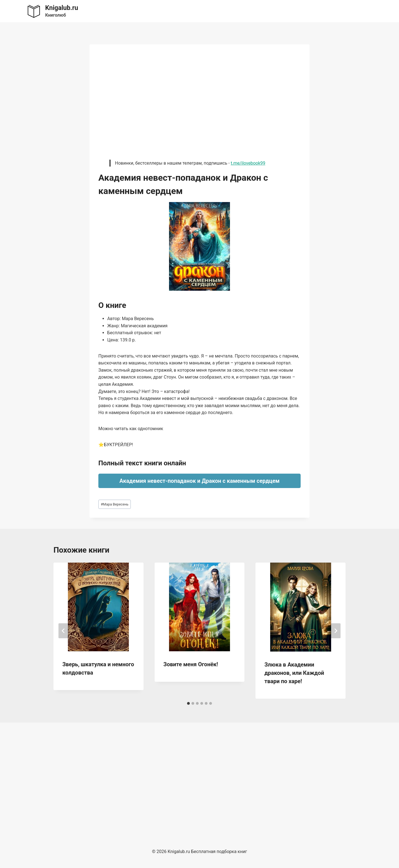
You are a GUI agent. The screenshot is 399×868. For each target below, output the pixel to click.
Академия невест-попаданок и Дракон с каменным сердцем (199, 481)
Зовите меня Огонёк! (191, 664)
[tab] (188, 703)
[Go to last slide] (63, 631)
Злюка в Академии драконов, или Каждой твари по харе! (294, 673)
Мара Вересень (115, 504)
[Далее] (336, 631)
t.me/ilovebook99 (248, 163)
